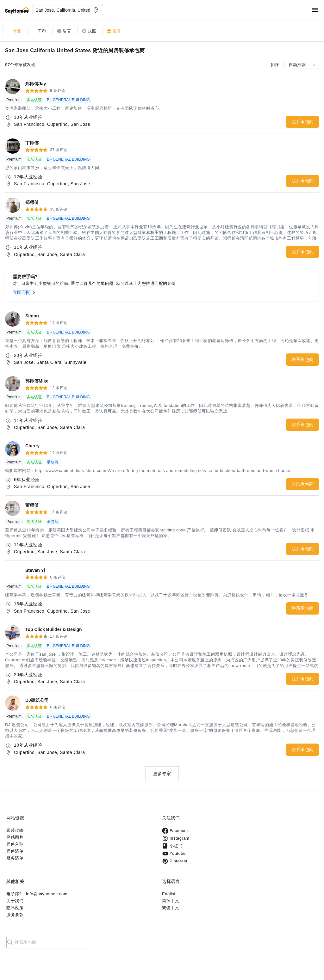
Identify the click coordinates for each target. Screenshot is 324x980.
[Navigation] (315, 10)
